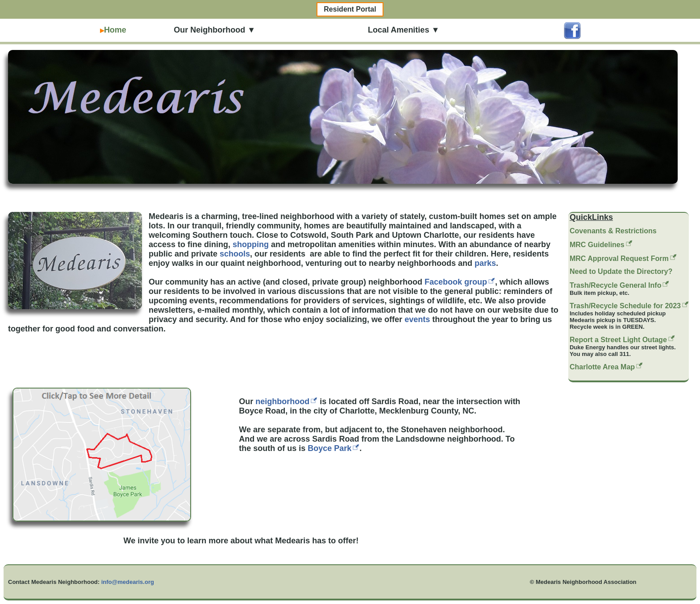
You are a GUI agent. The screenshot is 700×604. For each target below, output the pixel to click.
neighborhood (282, 401)
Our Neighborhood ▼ (212, 30)
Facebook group (456, 282)
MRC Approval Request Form (619, 259)
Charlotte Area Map (602, 367)
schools (235, 254)
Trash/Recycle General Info (615, 285)
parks (485, 263)
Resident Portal (350, 9)
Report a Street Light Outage (618, 340)
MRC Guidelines (597, 245)
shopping (251, 244)
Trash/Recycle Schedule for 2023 (625, 306)
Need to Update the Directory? (621, 271)
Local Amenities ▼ (401, 30)
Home (113, 30)
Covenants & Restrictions (613, 231)
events (417, 319)
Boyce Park (329, 448)
